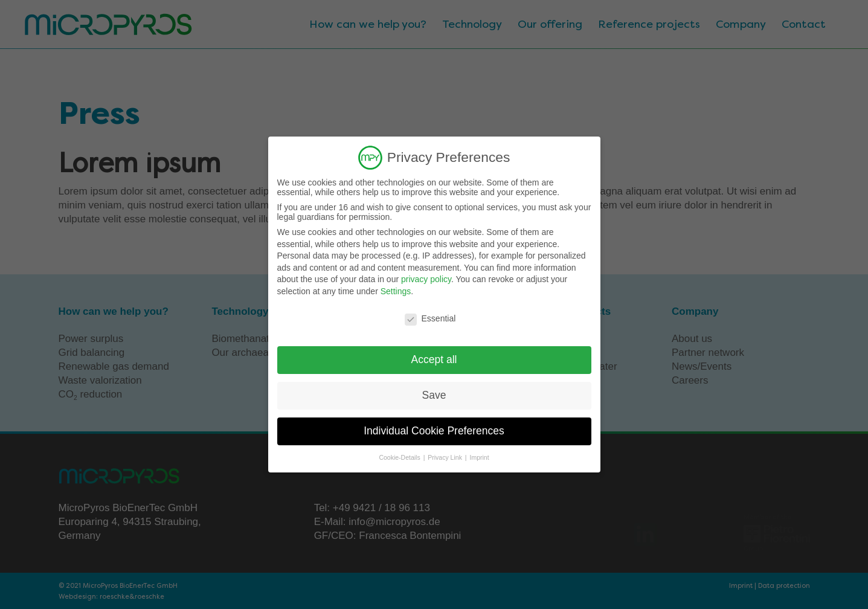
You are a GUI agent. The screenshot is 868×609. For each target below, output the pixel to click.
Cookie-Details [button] (400, 457)
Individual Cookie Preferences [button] (434, 431)
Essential (430, 318)
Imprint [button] (479, 457)
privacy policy (426, 279)
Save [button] (434, 395)
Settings (396, 291)
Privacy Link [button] (446, 457)
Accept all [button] (434, 359)
